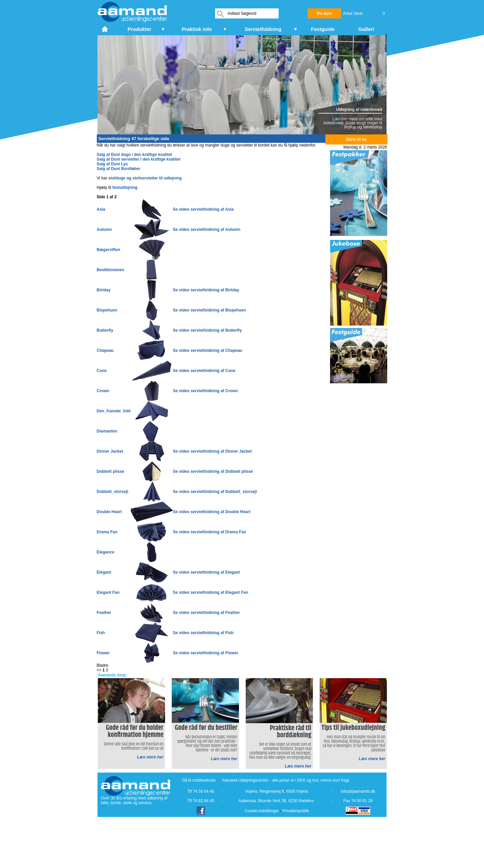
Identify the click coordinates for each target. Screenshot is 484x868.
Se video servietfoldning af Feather (206, 613)
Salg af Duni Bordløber (119, 169)
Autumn (104, 230)
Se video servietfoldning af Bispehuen (209, 310)
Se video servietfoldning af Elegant (206, 572)
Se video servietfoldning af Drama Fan (209, 532)
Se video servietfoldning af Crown (205, 391)
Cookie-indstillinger (262, 811)
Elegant (104, 572)
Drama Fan (107, 532)
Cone (102, 371)
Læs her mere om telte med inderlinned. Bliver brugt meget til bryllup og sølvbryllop (353, 123)
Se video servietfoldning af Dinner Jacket (212, 451)
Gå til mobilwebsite (199, 780)
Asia (101, 209)
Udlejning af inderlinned (359, 110)
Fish (101, 633)
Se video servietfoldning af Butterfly (207, 330)
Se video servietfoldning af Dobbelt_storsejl (215, 492)
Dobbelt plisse (111, 471)
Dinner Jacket (110, 451)
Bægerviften (109, 250)
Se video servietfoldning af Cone (204, 371)
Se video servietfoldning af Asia (203, 209)
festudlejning (125, 188)
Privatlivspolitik (296, 811)
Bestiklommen (111, 270)
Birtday (104, 290)
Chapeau (105, 350)
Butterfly (105, 330)
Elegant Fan (108, 592)
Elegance (106, 552)
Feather (104, 613)
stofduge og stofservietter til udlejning (145, 178)
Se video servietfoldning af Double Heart (212, 512)
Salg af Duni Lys (112, 164)
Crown (103, 391)
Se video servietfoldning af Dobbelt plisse (213, 471)
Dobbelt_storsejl (113, 492)
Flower (103, 653)
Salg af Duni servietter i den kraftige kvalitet (139, 159)
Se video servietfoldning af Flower (206, 653)
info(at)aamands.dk (358, 791)
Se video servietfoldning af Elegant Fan (210, 592)
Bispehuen (107, 310)
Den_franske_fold (114, 411)
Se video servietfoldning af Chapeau (208, 350)
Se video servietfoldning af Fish (203, 633)
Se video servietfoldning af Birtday (206, 290)
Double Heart (109, 512)
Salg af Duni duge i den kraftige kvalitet (134, 155)
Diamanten (107, 431)
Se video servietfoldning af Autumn (207, 230)
